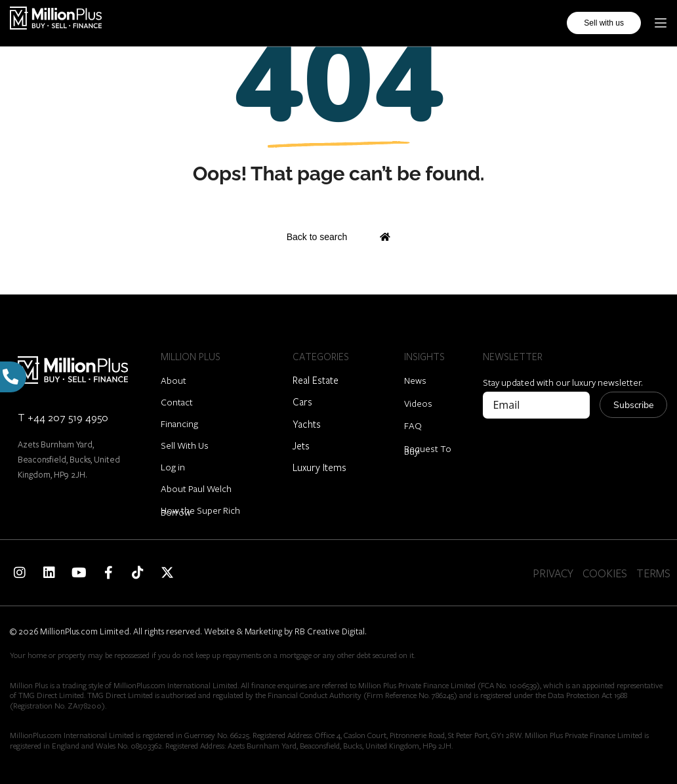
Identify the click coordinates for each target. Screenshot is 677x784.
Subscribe (633, 405)
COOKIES (605, 573)
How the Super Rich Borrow (200, 511)
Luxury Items (319, 467)
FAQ (413, 425)
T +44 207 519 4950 (63, 417)
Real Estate (316, 380)
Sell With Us (185, 445)
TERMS (653, 573)
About (174, 380)
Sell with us (604, 23)
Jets (301, 445)
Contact (177, 402)
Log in (173, 467)
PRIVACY (553, 573)
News (415, 380)
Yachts (307, 424)
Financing (179, 423)
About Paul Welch (196, 488)
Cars (302, 402)
